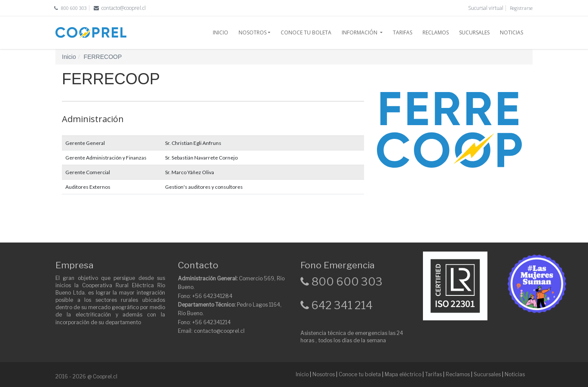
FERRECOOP (103, 57)
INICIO (220, 32)
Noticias (515, 374)
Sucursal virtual (486, 8)
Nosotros (324, 374)
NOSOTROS (253, 32)
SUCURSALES (474, 32)
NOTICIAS (511, 32)
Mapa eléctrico (403, 374)
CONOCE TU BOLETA (306, 32)
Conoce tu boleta (360, 374)
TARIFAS (403, 32)
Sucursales (487, 374)
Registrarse (521, 8)
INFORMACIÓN (360, 32)
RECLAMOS (436, 32)
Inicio (69, 57)
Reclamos (458, 374)
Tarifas (433, 374)
